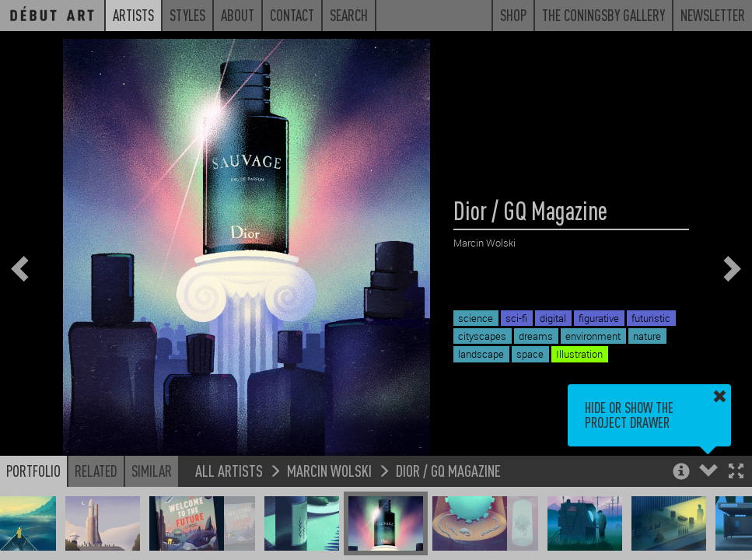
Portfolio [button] (33, 471)
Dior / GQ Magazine (448, 470)
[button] (736, 472)
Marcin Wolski (329, 470)
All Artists (229, 470)
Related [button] (96, 471)
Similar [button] (152, 471)
